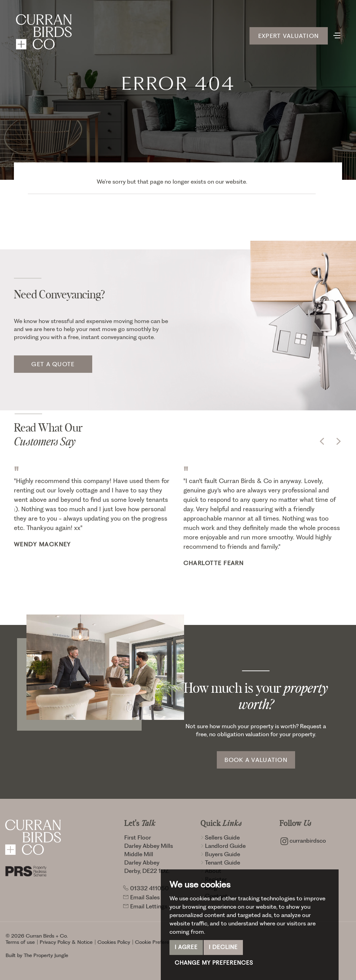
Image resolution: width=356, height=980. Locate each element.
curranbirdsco (303, 841)
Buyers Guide (220, 854)
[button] (322, 441)
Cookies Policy (114, 942)
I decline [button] (223, 947)
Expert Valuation (288, 36)
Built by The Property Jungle (37, 955)
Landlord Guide (223, 846)
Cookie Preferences (157, 942)
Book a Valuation (256, 760)
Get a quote (53, 364)
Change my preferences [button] (214, 963)
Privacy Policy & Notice (66, 942)
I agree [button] (186, 947)
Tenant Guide (220, 862)
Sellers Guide (220, 837)
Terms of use (20, 942)
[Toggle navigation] (337, 35)
